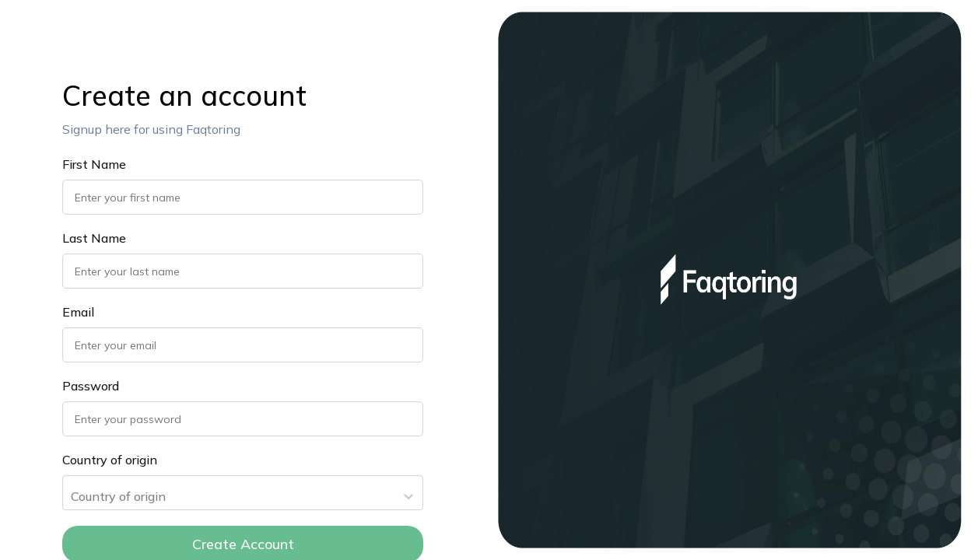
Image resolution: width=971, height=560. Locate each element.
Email (78, 312)
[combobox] (72, 498)
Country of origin (110, 460)
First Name (94, 164)
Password (91, 386)
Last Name (94, 238)
